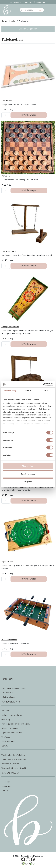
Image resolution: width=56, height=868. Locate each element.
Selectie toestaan (28, 474)
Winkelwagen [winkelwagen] (16, 2)
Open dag (6, 720)
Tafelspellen (24, 21)
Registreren (41, 2)
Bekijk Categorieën (28, 29)
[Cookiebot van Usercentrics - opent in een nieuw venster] (43, 384)
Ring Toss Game (9, 252)
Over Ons (5, 711)
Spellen (13, 21)
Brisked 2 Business (10, 729)
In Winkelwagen (29, 115)
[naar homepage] (6, 10)
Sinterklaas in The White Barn (14, 760)
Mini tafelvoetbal (9, 640)
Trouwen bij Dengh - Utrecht (14, 769)
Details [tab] (28, 391)
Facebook (6, 782)
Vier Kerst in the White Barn (13, 756)
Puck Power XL (8, 101)
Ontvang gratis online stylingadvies (17, 724)
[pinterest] (33, 860)
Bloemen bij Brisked (10, 764)
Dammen (6, 176)
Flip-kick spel (7, 562)
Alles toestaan (28, 466)
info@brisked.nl (8, 698)
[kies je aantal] (6, 115)
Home (4, 21)
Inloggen (29, 2)
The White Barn (8, 742)
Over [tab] (46, 391)
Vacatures (6, 737)
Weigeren (28, 482)
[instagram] (28, 860)
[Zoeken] (40, 10)
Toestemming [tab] (10, 391)
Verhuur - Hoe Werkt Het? (12, 716)
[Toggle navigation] (53, 10)
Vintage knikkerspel (10, 327)
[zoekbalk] (28, 10)
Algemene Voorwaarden (12, 733)
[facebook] (23, 860)
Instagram (6, 787)
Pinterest (5, 791)
